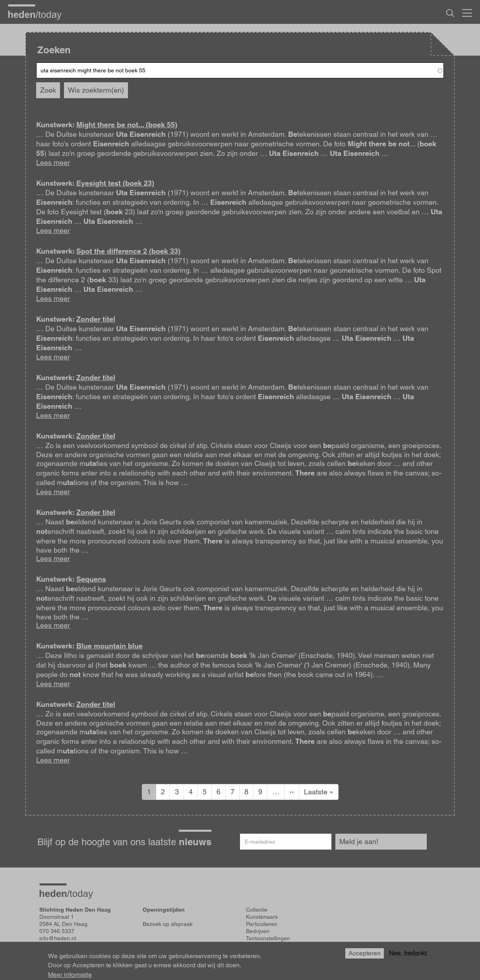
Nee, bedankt (408, 953)
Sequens (91, 579)
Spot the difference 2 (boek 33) (128, 251)
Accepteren (365, 953)
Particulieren (262, 924)
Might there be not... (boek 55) (127, 125)
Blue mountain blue (109, 646)
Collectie (257, 910)
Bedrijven (258, 931)
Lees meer (53, 162)
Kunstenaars (262, 917)
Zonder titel (96, 319)
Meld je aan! (359, 841)
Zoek (48, 90)
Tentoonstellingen (268, 938)
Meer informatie (70, 975)
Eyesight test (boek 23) (115, 183)
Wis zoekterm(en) (96, 90)
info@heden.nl (58, 938)
